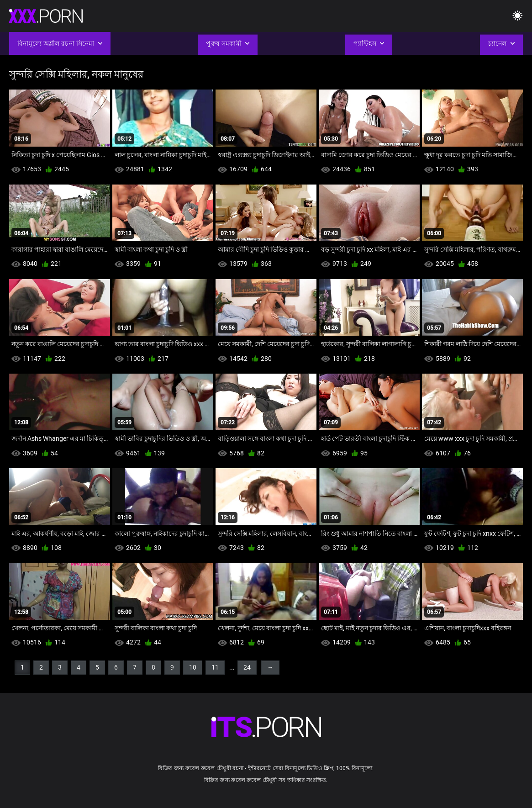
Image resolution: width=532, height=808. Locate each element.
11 (215, 667)
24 (247, 667)
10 (193, 667)
